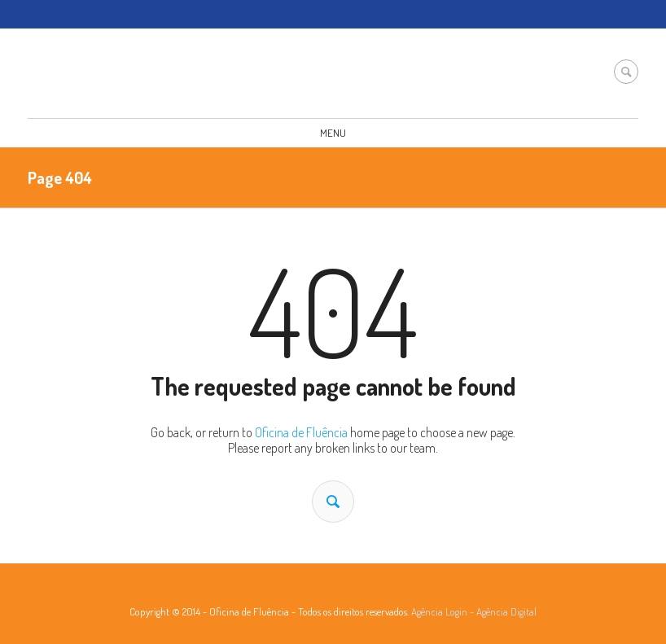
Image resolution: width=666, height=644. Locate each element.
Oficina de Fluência (301, 432)
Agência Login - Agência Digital (474, 611)
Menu (333, 133)
